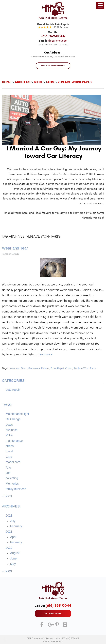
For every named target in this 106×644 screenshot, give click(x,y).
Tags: (7, 405)
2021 (9, 532)
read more (45, 354)
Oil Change (13, 419)
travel (9, 451)
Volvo (9, 435)
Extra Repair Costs (61, 368)
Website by (53, 641)
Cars (9, 457)
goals (9, 425)
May (13, 564)
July (13, 521)
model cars (13, 462)
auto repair (13, 390)
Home (7, 82)
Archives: (11, 506)
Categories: (14, 381)
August (15, 553)
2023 (9, 516)
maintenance (14, 441)
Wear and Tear (15, 248)
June (13, 559)
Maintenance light (17, 414)
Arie (8, 468)
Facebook (42, 626)
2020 (9, 548)
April (13, 537)
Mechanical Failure (38, 368)
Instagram (64, 626)
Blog (38, 82)
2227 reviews (61, 27)
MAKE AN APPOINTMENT (53, 66)
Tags (50, 82)
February (16, 526)
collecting (12, 478)
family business (16, 489)
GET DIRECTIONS (53, 614)
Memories (12, 484)
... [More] (7, 496)
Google (49, 626)
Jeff (8, 473)
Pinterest (57, 626)
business (12, 430)
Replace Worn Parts (75, 82)
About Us (23, 82)
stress (10, 446)
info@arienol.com (57, 41)
